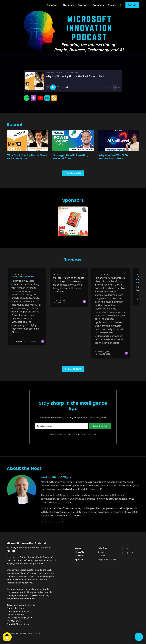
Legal (37, 633)
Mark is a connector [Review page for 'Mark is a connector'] (23, 276)
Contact (132, 5)
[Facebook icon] (127, 548)
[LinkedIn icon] (122, 553)
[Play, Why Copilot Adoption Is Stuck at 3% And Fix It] (53, 87)
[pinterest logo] (63, 521)
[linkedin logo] (59, 521)
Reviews (82, 5)
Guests (112, 5)
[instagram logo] (49, 521)
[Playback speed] (115, 87)
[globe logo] (42, 521)
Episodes (52, 5)
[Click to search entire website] (121, 5)
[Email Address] (62, 426)
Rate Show (103, 548)
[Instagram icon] (132, 548)
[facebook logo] (56, 521)
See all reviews (73, 369)
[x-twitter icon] (122, 548)
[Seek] (87, 87)
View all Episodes (73, 173)
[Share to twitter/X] (42, 273)
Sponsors (98, 5)
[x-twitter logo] (46, 521)
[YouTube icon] (132, 553)
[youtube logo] (53, 521)
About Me (68, 5)
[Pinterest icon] (127, 553)
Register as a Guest (107, 560)
